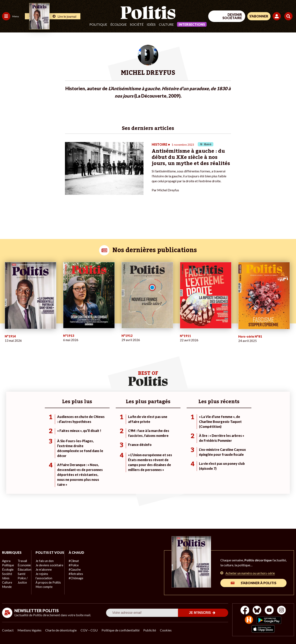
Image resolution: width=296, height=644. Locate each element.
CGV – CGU (90, 630)
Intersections (192, 24)
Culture (166, 24)
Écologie (119, 24)
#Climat (72, 560)
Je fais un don (43, 565)
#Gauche (73, 569)
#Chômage (74, 578)
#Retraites (74, 573)
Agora (6, 560)
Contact (8, 630)
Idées (151, 24)
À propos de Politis (47, 586)
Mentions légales (30, 630)
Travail (21, 560)
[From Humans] (249, 620)
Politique (98, 24)
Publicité (151, 630)
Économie (24, 565)
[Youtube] (269, 610)
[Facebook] (244, 610)
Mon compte (43, 591)
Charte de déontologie (62, 630)
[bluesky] (257, 610)
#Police (72, 565)
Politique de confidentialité (122, 630)
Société (137, 24)
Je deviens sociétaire (48, 569)
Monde (7, 586)
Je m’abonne (43, 573)
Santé (21, 573)
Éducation (24, 569)
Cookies (167, 630)
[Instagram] (283, 610)
